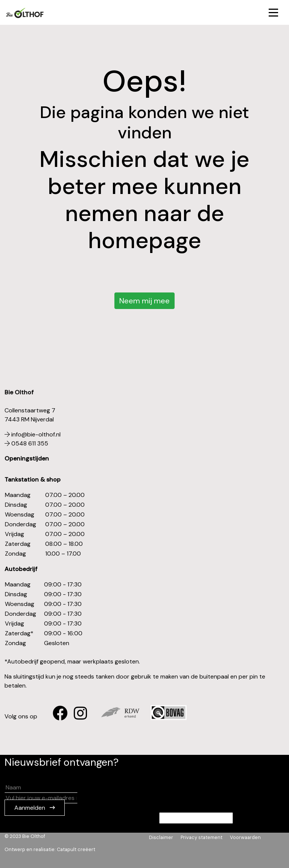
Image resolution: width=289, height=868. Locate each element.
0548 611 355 (26, 443)
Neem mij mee (144, 301)
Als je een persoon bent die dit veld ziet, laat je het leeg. (119, 818)
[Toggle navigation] (273, 13)
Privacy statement (202, 837)
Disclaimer (161, 837)
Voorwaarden (245, 837)
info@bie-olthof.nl (33, 434)
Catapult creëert (76, 849)
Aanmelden (30, 808)
